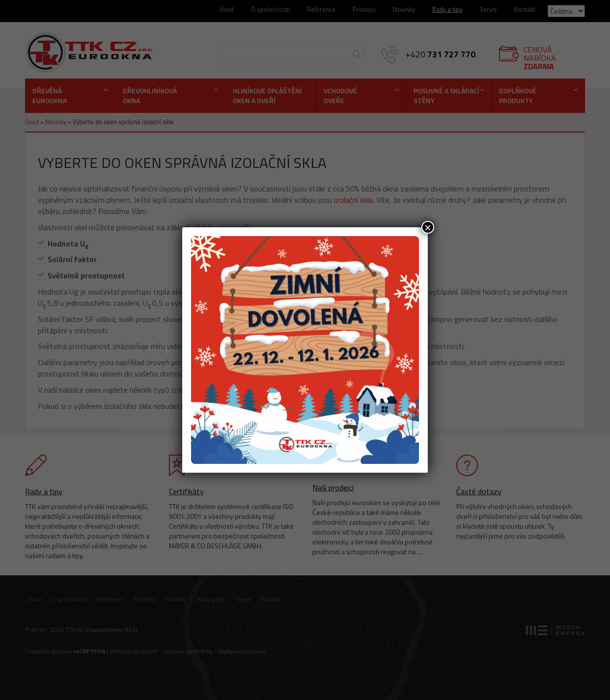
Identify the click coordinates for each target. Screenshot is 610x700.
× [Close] (428, 227)
